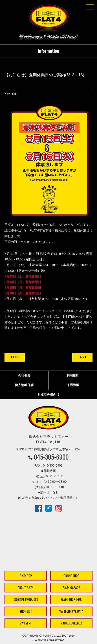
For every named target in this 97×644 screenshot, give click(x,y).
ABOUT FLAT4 (26, 588)
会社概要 (24, 375)
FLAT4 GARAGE (71, 588)
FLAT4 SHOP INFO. (71, 599)
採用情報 (73, 385)
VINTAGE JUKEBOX (71, 623)
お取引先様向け (48, 395)
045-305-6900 (51, 457)
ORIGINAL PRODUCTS (26, 599)
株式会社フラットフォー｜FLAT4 (48, 19)
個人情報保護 (24, 385)
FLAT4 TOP (26, 576)
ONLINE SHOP (71, 576)
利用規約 (73, 375)
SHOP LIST (26, 611)
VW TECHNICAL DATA (71, 611)
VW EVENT (26, 623)
